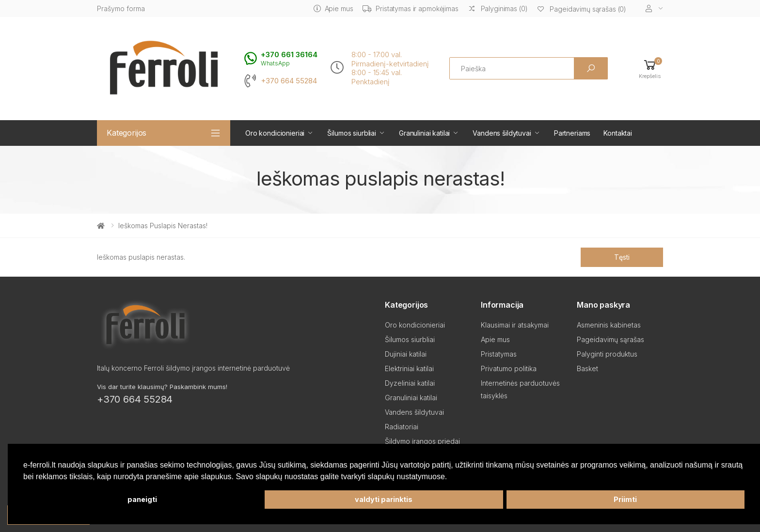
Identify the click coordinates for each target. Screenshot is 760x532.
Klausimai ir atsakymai (515, 325)
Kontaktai (618, 133)
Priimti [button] (625, 499)
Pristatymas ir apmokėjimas (410, 8)
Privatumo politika (509, 368)
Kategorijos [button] (127, 133)
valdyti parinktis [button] (384, 499)
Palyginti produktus (607, 354)
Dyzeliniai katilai (410, 383)
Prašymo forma (121, 8)
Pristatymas (499, 354)
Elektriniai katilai (409, 368)
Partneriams (572, 133)
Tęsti (622, 257)
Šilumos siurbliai (352, 133)
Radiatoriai (402, 427)
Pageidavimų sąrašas (610, 339)
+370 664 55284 (289, 81)
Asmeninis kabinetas (609, 325)
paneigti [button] (142, 499)
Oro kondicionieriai (275, 133)
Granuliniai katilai (424, 133)
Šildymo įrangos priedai (422, 441)
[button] (650, 69)
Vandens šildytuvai (502, 133)
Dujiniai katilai (406, 354)
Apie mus (333, 8)
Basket (587, 368)
